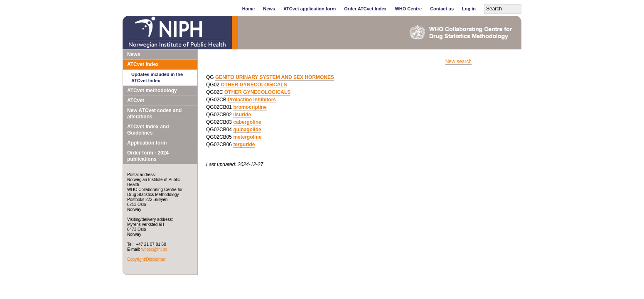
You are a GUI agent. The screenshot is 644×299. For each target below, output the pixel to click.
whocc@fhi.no (154, 249)
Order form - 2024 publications (148, 156)
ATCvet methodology (152, 91)
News (269, 9)
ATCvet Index (143, 64)
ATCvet (136, 100)
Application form (147, 143)
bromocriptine (250, 107)
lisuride (242, 115)
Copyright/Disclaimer (146, 259)
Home (249, 9)
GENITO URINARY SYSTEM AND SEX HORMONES (275, 77)
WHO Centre (408, 9)
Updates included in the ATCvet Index (157, 77)
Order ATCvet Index (365, 9)
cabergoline (247, 122)
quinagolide (247, 130)
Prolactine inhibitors (252, 100)
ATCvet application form (310, 9)
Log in (469, 9)
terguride (244, 145)
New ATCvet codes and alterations (154, 114)
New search (458, 61)
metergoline (247, 137)
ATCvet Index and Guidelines (148, 130)
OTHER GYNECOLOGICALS (254, 85)
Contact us (442, 9)
